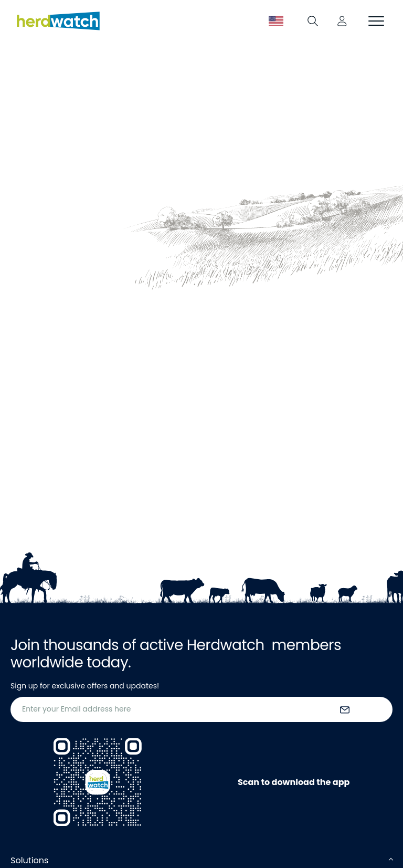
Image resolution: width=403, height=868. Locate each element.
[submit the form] (345, 709)
